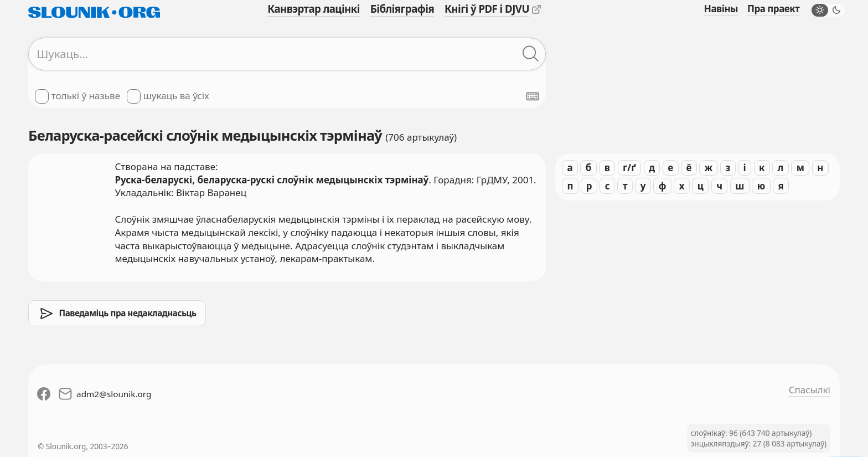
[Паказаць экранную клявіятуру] (533, 96)
